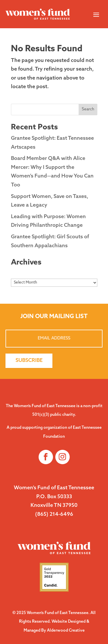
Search (88, 109)
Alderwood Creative (66, 631)
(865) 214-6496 (54, 514)
